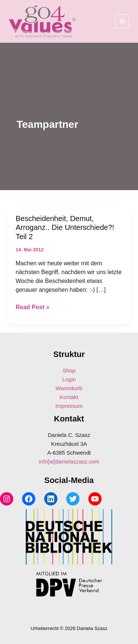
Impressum (69, 406)
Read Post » (33, 307)
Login (69, 379)
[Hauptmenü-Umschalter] (122, 21)
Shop (69, 370)
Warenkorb (69, 388)
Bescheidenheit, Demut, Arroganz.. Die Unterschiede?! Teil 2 (65, 227)
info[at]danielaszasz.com (69, 461)
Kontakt (69, 397)
